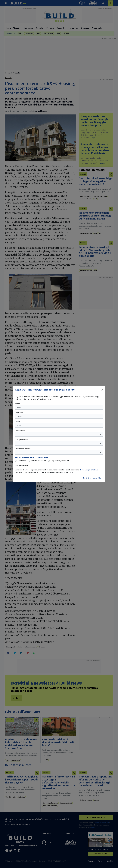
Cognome (19, 413)
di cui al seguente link (89, 470)
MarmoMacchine (38, 461)
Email (17, 422)
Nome (17, 404)
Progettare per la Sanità (60, 461)
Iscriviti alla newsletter (92, 478)
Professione (20, 431)
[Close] (102, 390)
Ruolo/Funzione (21, 440)
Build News (22, 461)
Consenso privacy (25, 465)
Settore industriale (23, 449)
